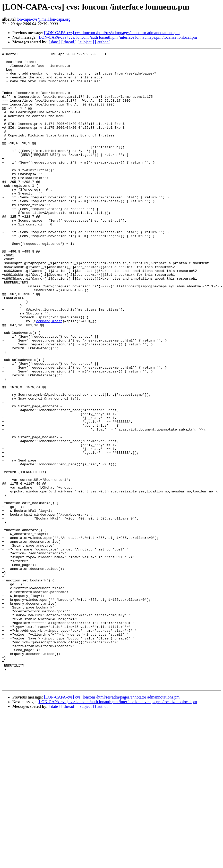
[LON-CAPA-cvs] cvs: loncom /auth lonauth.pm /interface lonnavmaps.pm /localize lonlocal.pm (117, 37)
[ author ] (103, 42)
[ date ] (54, 42)
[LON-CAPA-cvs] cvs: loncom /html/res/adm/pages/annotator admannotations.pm (112, 33)
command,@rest (49, 375)
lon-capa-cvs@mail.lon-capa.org (43, 19)
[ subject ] (86, 42)
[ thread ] (69, 42)
